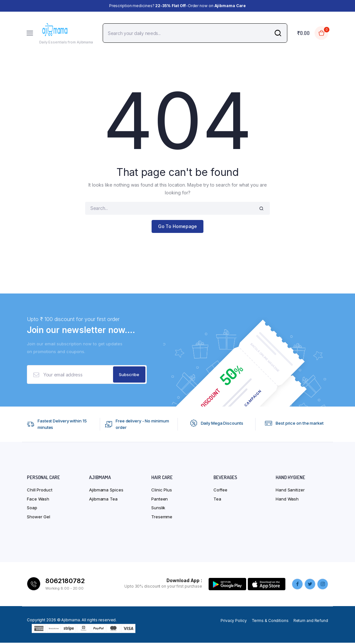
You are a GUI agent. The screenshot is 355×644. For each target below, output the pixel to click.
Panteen (160, 500)
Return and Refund (311, 622)
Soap (32, 509)
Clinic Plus (162, 491)
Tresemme (162, 518)
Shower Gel (39, 518)
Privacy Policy (234, 622)
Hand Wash (287, 500)
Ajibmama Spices (106, 491)
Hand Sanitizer (290, 491)
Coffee (220, 491)
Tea (217, 500)
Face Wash (38, 500)
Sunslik (158, 509)
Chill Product (40, 491)
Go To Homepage (178, 226)
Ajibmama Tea (103, 500)
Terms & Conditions (270, 622)
